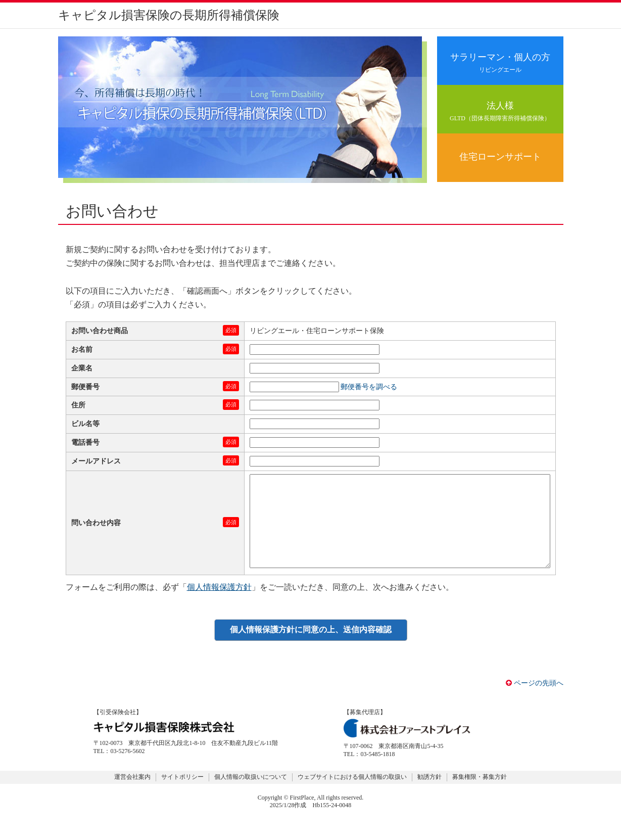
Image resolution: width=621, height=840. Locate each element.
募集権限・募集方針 (480, 797)
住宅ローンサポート (500, 157)
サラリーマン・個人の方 (500, 63)
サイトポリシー (182, 797)
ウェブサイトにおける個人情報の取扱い (352, 797)
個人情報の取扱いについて (251, 797)
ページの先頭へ (535, 703)
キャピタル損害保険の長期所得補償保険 (169, 15)
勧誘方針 (429, 797)
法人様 (500, 111)
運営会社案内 (132, 797)
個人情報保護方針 (219, 607)
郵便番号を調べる (369, 387)
